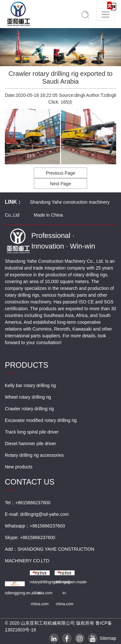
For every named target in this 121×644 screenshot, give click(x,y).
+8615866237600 (47, 526)
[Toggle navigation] (106, 15)
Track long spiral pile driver (32, 432)
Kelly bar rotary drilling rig (30, 385)
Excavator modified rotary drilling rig (41, 420)
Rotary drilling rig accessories (34, 455)
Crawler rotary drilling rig (29, 409)
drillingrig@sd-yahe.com (44, 514)
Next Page (60, 184)
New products (19, 467)
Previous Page (60, 173)
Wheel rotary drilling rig (28, 397)
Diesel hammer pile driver (30, 444)
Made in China (48, 215)
